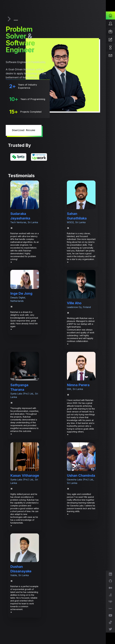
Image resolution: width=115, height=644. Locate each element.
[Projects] (110, 48)
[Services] (110, 32)
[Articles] (110, 40)
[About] (110, 23)
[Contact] (110, 56)
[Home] (110, 15)
